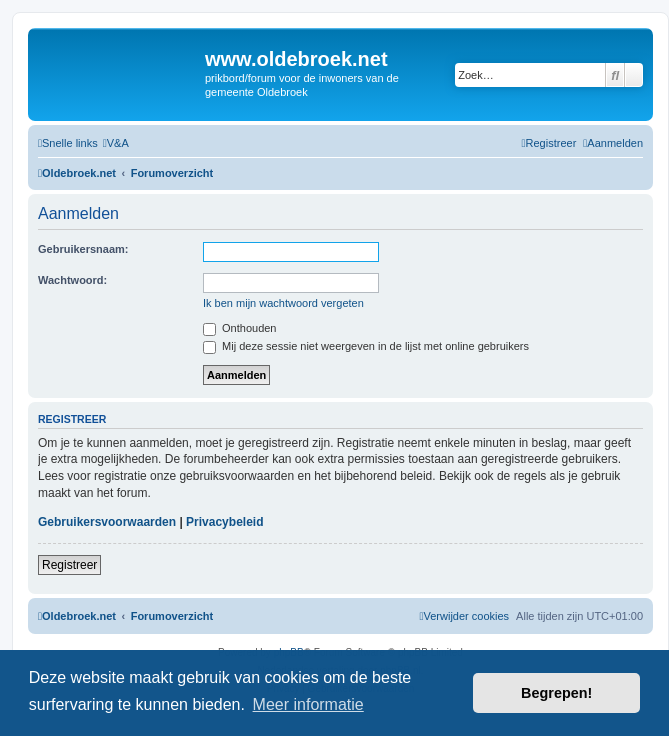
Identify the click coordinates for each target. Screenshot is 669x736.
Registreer (69, 565)
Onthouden (240, 328)
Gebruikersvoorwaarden (107, 522)
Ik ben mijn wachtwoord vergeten (283, 303)
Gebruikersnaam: (83, 249)
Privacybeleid (224, 522)
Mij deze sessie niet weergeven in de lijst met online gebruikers (366, 346)
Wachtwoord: (72, 280)
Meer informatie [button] (308, 704)
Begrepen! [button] (556, 693)
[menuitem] (116, 143)
